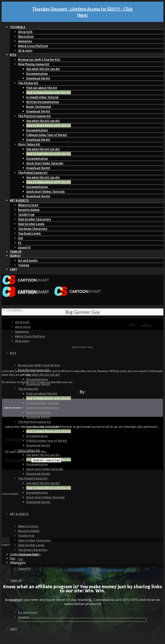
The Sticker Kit (28, 83)
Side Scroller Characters (35, 219)
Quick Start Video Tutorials (45, 163)
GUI (20, 238)
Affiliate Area (18, 562)
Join (146, 324)
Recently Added (29, 210)
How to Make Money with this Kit (49, 92)
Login (131, 324)
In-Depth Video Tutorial (42, 97)
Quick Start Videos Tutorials (46, 191)
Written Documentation (43, 102)
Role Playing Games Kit (34, 64)
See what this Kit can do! (43, 69)
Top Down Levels (29, 233)
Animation (25, 41)
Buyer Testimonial (39, 107)
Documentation (37, 74)
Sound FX (24, 247)
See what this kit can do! (43, 121)
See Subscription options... (22, 439)
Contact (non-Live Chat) (24, 554)
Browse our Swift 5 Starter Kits (39, 59)
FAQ (12, 558)
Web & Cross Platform (33, 46)
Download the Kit (38, 78)
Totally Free (26, 214)
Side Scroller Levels (31, 224)
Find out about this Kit (42, 88)
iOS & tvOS (25, 32)
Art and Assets (28, 260)
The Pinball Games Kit (33, 173)
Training (24, 265)
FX (20, 243)
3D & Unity (25, 51)
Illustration (26, 36)
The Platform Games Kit (34, 116)
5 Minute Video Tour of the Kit (47, 135)
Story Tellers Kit (29, 144)
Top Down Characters (33, 229)
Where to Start (28, 205)
